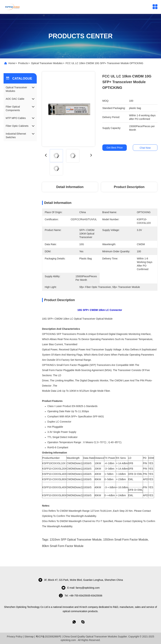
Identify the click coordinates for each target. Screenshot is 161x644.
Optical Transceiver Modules (47, 63)
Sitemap (29, 637)
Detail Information (70, 187)
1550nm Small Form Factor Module (126, 540)
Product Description (129, 187)
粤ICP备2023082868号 (48, 637)
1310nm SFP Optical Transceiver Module (76, 540)
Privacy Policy (15, 637)
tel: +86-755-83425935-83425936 (80, 596)
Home (12, 63)
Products (23, 63)
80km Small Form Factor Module (63, 546)
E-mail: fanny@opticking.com (80, 588)
